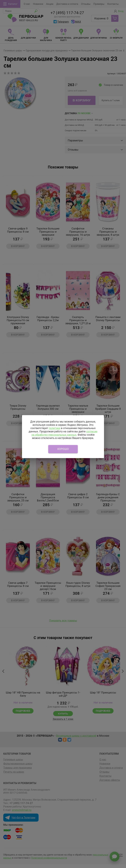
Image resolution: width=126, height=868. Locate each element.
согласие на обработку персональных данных (64, 433)
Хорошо (63, 449)
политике (55, 428)
